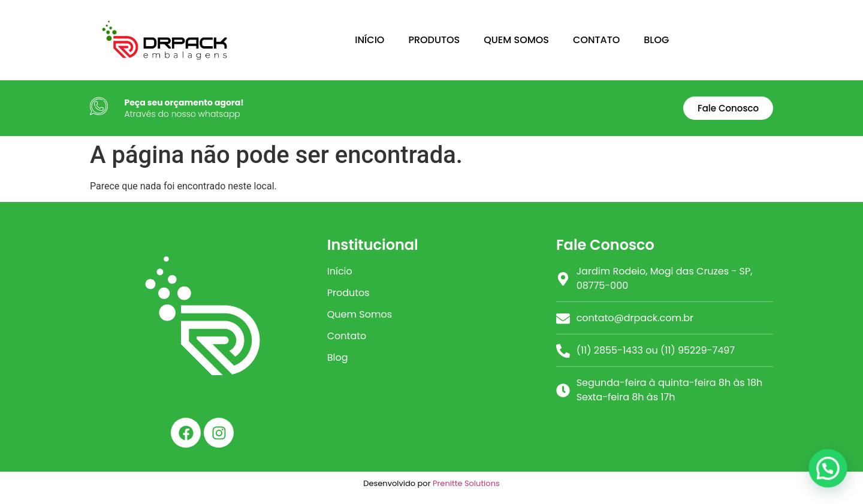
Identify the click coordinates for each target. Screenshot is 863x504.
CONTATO (596, 40)
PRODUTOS (434, 40)
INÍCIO (369, 40)
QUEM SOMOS (516, 40)
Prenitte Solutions (466, 483)
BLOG (656, 40)
